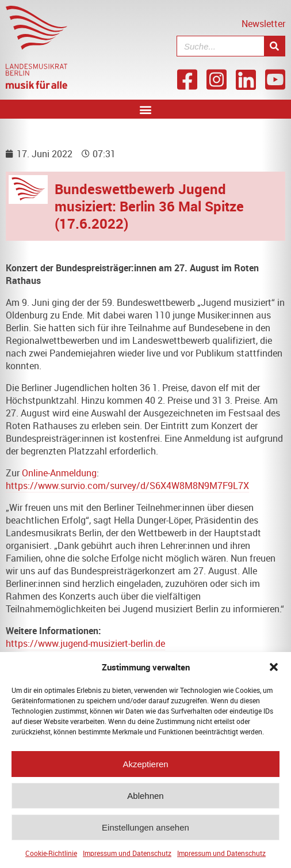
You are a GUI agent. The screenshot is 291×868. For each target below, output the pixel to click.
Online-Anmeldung (59, 473)
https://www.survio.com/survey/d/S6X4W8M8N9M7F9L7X (127, 486)
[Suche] (274, 46)
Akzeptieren (145, 767)
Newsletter (263, 24)
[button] (274, 670)
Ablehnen (145, 799)
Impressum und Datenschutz (127, 856)
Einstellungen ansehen (145, 830)
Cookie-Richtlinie (51, 856)
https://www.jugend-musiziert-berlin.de (85, 643)
